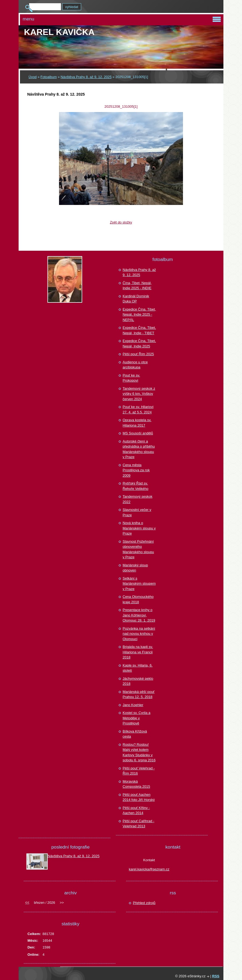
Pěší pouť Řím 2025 (138, 354)
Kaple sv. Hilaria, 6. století (138, 668)
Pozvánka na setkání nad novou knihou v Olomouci (139, 634)
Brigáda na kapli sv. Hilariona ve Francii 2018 (138, 652)
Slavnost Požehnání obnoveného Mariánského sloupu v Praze (138, 549)
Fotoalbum (49, 77)
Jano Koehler (133, 705)
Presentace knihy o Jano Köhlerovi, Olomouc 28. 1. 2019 (139, 615)
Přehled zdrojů (144, 903)
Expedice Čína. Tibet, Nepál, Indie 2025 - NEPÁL (139, 315)
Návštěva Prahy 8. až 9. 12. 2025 (86, 77)
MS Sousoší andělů (138, 433)
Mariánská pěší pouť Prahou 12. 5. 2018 (139, 694)
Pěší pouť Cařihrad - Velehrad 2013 (139, 824)
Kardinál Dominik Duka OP (136, 299)
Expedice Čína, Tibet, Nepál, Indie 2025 (139, 343)
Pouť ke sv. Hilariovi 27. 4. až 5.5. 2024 (138, 409)
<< (27, 902)
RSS (216, 976)
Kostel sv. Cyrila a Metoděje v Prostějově (136, 718)
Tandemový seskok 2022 (138, 499)
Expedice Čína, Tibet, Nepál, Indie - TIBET (139, 330)
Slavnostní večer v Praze (137, 512)
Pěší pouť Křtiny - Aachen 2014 (136, 810)
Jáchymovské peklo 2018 (138, 681)
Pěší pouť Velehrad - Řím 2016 (139, 771)
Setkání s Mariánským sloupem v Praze (139, 584)
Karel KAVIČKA (59, 32)
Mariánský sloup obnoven (135, 568)
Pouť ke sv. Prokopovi (131, 378)
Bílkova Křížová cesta (135, 734)
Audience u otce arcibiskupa (135, 365)
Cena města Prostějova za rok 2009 (136, 470)
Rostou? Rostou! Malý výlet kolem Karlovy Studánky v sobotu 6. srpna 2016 (139, 752)
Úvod (33, 77)
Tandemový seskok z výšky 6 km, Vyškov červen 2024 (139, 394)
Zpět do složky (121, 222)
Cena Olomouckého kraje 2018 (138, 599)
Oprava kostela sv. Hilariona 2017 (137, 423)
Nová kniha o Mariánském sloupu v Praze (139, 528)
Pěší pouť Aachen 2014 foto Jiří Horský (139, 797)
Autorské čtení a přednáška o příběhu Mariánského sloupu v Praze (139, 449)
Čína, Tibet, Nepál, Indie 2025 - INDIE (137, 286)
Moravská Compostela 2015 (136, 784)
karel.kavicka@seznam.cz (149, 869)
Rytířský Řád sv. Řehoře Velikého (135, 486)
